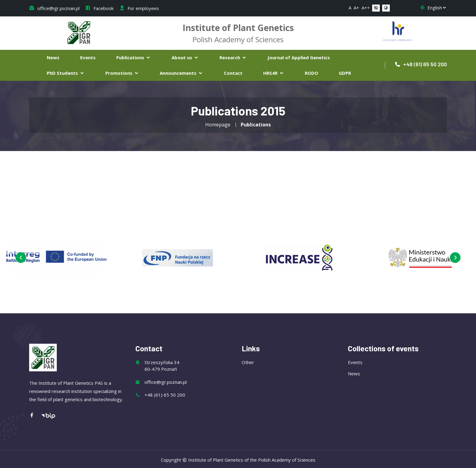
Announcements (181, 73)
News (53, 57)
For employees (139, 8)
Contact (233, 73)
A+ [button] (356, 8)
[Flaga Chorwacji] (397, 30)
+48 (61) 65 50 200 (421, 64)
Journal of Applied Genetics (299, 57)
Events (88, 57)
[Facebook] (35, 415)
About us (185, 57)
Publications (134, 57)
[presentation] (20, 258)
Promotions (122, 73)
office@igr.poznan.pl (54, 8)
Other (248, 362)
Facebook (99, 8)
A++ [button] (366, 8)
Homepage (218, 125)
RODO (311, 73)
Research (233, 57)
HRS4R (274, 73)
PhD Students (66, 73)
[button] (376, 8)
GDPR (345, 73)
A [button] (350, 8)
